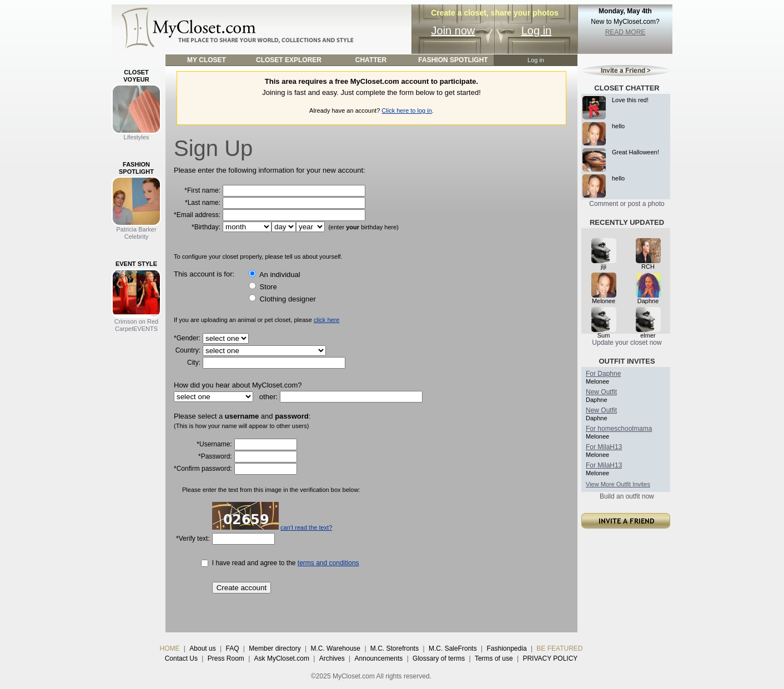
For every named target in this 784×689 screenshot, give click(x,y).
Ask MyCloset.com (282, 658)
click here (326, 320)
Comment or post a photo (627, 204)
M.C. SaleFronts (453, 648)
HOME (170, 648)
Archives (332, 658)
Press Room (226, 658)
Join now (453, 31)
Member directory (275, 648)
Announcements (379, 658)
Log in (537, 31)
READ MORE (625, 32)
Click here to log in (407, 110)
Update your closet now (627, 343)
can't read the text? (306, 527)
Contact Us (181, 658)
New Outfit (601, 392)
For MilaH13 (604, 447)
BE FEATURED (559, 648)
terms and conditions (328, 563)
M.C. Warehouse (335, 648)
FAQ (232, 648)
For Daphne (603, 374)
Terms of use (494, 658)
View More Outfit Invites (618, 484)
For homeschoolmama (619, 429)
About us (202, 648)
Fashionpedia (507, 648)
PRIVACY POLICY (550, 658)
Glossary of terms (439, 658)
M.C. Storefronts (394, 648)
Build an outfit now (627, 496)
